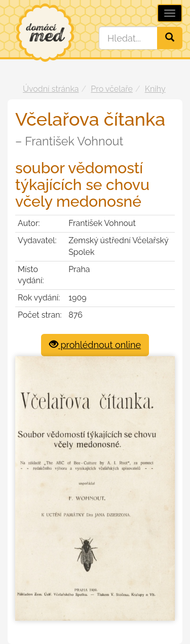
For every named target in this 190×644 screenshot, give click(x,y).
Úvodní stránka (51, 89)
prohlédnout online (95, 345)
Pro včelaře (112, 89)
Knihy (155, 89)
